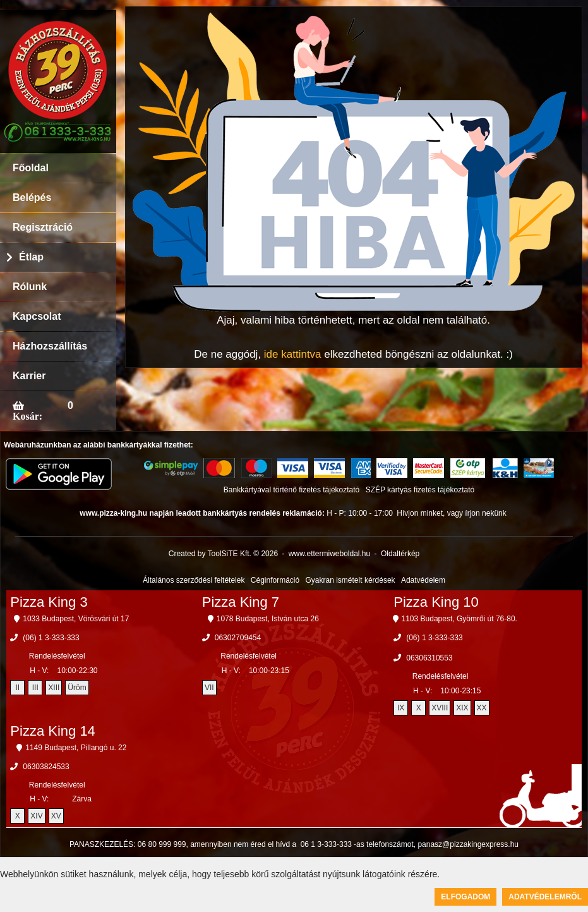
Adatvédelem (423, 580)
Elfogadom (465, 897)
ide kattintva (293, 354)
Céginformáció (275, 580)
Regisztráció (43, 227)
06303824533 (46, 767)
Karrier (29, 376)
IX (401, 708)
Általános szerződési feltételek (194, 580)
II (17, 688)
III (35, 688)
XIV (36, 816)
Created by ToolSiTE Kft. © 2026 (223, 554)
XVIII (440, 708)
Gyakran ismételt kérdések (351, 580)
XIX (462, 708)
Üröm (77, 688)
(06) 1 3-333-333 (51, 638)
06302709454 (238, 638)
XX (482, 708)
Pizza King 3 (49, 602)
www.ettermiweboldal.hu (329, 554)
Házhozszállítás (50, 346)
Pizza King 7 (241, 602)
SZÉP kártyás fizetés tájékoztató (420, 490)
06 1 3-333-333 (326, 844)
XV (56, 816)
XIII (54, 688)
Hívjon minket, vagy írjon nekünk (451, 513)
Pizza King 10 (436, 602)
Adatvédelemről (545, 897)
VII (209, 688)
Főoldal (31, 168)
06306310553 (429, 658)
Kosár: (27, 416)
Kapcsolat (37, 316)
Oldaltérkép (400, 554)
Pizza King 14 (53, 731)
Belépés (32, 198)
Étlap (31, 257)
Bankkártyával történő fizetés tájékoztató (291, 490)
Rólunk (30, 287)
